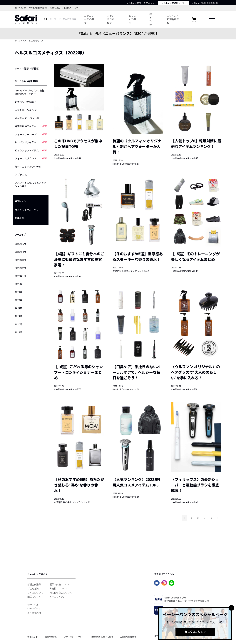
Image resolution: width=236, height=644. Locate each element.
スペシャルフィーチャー (28, 210)
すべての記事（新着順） (28, 69)
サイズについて (35, 593)
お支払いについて (58, 589)
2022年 (19, 308)
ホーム (18, 41)
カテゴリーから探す (89, 19)
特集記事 (20, 218)
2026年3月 (20, 260)
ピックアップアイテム (31, 150)
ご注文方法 (33, 589)
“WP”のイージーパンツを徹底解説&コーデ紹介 (30, 92)
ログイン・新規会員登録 (173, 19)
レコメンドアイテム (31, 142)
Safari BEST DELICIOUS (205, 3)
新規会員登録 (34, 585)
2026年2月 (20, 268)
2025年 (19, 284)
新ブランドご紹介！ (26, 102)
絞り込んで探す (132, 19)
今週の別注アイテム (31, 126)
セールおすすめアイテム (28, 167)
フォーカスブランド (31, 158)
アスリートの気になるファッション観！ (30, 185)
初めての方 (33, 605)
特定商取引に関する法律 (102, 637)
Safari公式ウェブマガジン (141, 3)
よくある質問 (34, 613)
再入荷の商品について (61, 593)
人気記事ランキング (26, 110)
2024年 (19, 292)
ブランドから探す (111, 19)
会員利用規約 (51, 637)
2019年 (19, 332)
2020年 (19, 324)
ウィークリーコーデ (31, 134)
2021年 (19, 316)
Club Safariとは (35, 609)
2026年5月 (20, 244)
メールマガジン (57, 597)
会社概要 (33, 637)
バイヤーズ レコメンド (27, 118)
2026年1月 (20, 276)
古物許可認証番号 (128, 637)
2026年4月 (20, 252)
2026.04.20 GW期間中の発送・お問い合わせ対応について (47, 8)
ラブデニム (21, 175)
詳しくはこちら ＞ (195, 632)
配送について (34, 597)
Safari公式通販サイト (174, 3)
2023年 (19, 300)
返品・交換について (60, 585)
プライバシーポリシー (74, 637)
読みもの (151, 19)
